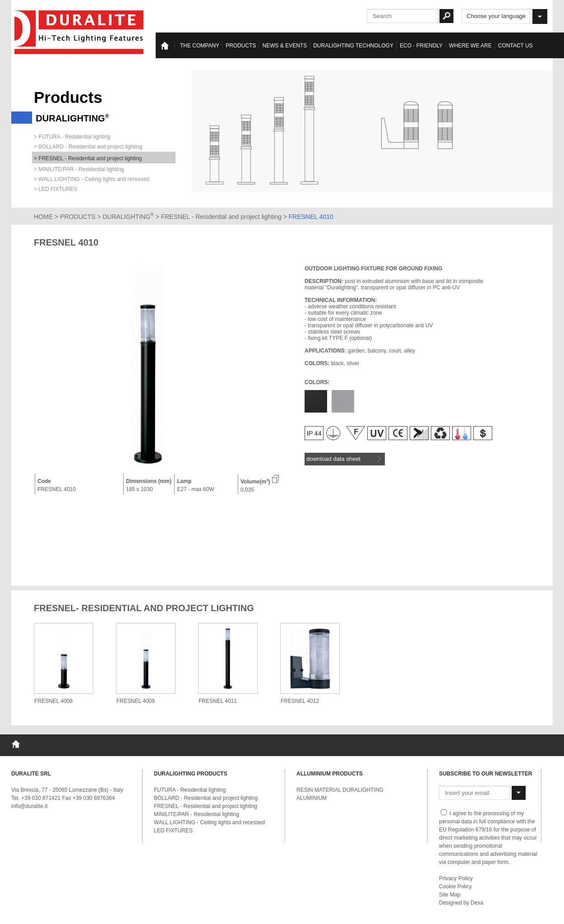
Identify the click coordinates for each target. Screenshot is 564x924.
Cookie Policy (455, 887)
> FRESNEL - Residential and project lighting (88, 158)
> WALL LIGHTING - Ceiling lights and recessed (92, 179)
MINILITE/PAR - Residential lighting (196, 814)
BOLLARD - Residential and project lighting (206, 798)
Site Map (450, 895)
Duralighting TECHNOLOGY (353, 46)
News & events (284, 46)
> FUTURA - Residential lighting (72, 137)
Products (241, 46)
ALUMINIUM (312, 798)
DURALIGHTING (128, 217)
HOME (43, 217)
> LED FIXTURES (55, 189)
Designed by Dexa (461, 903)
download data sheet (344, 459)
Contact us (515, 46)
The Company (200, 46)
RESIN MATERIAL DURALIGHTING (340, 790)
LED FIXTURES (173, 831)
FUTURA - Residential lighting (190, 790)
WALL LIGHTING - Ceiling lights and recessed (209, 822)
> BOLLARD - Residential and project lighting (88, 147)
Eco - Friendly (421, 46)
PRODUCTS (78, 217)
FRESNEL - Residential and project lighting (222, 217)
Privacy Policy (456, 878)
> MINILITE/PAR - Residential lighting (79, 169)
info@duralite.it (29, 806)
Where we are (470, 46)
